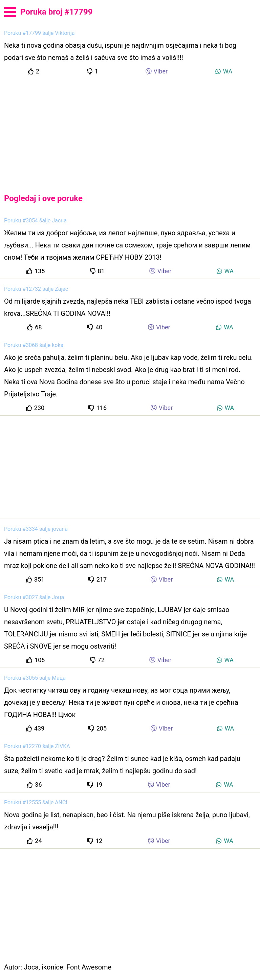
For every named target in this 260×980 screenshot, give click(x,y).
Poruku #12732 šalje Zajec (36, 289)
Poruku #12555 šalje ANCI (36, 802)
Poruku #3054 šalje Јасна (35, 221)
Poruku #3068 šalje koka (34, 345)
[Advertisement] (130, 131)
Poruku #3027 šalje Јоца (34, 597)
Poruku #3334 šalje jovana (36, 529)
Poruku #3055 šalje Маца (35, 678)
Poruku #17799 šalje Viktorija (39, 33)
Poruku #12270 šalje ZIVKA (37, 746)
